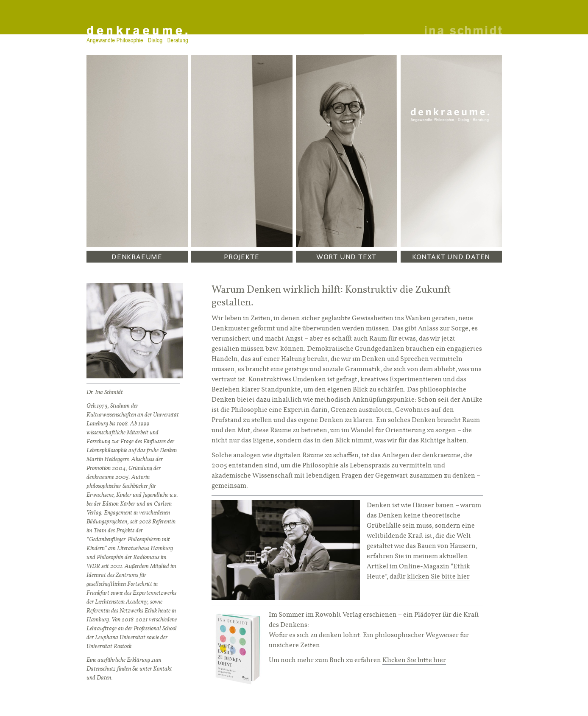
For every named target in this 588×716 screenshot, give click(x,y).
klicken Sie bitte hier (438, 576)
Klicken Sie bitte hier (414, 660)
